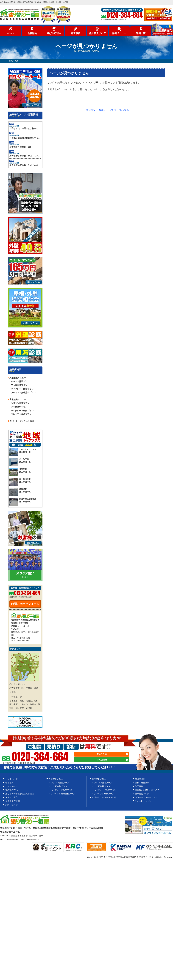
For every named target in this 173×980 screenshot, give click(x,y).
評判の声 (141, 33)
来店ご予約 (102, 754)
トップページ (11, 779)
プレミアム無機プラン (21, 414)
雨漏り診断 (140, 779)
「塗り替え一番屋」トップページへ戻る (106, 110)
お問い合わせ (11, 805)
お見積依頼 (102, 760)
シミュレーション (143, 801)
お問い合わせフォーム (25, 604)
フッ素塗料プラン (19, 407)
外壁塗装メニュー (57, 779)
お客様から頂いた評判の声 (147, 790)
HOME (10, 33)
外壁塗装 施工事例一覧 (20, 471)
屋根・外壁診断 (142, 783)
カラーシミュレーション (146, 797)
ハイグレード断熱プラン (22, 389)
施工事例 (76, 33)
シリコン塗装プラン (20, 382)
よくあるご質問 (13, 801)
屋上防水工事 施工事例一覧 (20, 481)
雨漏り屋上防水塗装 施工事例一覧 (23, 500)
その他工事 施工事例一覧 (20, 461)
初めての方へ (11, 790)
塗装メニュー (119, 33)
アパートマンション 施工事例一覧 (23, 451)
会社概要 (9, 783)
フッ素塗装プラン (19, 385)
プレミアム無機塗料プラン (23, 393)
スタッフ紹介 (11, 797)
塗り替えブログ (97, 33)
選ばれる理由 (54, 33)
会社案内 (32, 33)
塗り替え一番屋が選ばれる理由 (20, 794)
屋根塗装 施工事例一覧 (20, 490)
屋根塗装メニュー (100, 779)
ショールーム (11, 786)
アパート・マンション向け (22, 421)
